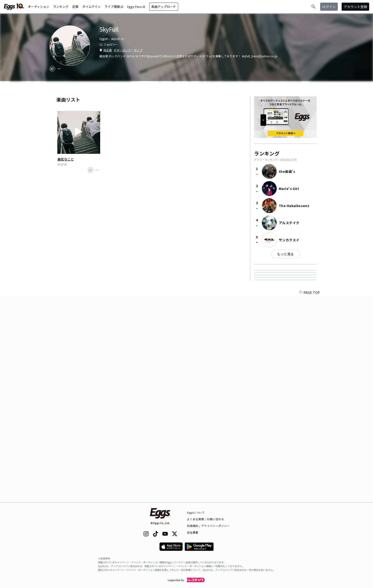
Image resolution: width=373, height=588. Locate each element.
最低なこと (66, 159)
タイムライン (91, 7)
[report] (59, 69)
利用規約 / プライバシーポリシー (209, 526)
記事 (75, 7)
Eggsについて (196, 512)
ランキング (61, 7)
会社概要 (193, 532)
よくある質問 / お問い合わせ (206, 519)
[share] (52, 69)
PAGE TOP (309, 499)
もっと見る (285, 254)
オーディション (39, 7)
